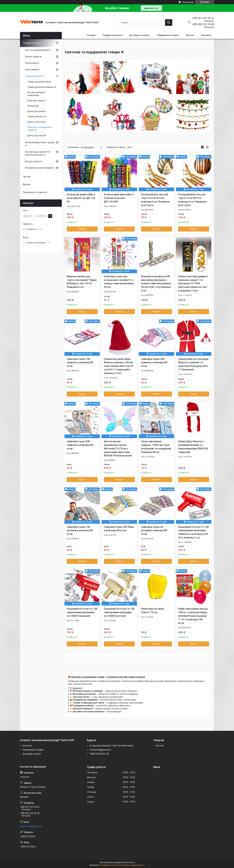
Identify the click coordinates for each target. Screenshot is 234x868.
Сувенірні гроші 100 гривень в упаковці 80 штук (80, 362)
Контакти (206, 35)
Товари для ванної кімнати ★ (42, 87)
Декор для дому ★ (37, 111)
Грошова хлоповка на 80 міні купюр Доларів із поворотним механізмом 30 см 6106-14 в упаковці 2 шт (156, 283)
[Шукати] (169, 23)
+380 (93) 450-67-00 (99, 754)
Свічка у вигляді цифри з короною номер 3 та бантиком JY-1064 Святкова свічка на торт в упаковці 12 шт (193, 283)
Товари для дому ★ (35, 76)
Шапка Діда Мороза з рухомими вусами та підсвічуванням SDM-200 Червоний (193, 447)
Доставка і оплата (32, 754)
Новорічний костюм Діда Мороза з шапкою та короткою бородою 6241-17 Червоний (194, 364)
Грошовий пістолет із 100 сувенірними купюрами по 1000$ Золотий (119, 612)
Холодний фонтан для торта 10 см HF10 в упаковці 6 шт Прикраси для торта (155, 200)
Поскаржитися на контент (110, 865)
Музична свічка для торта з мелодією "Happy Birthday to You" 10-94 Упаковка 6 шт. (82, 282)
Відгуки (27, 184)
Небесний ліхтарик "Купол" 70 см (153, 610)
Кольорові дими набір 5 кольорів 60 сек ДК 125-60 (81, 198)
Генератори (33, 106)
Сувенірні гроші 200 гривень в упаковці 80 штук (154, 362)
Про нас (190, 35)
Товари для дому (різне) (39, 82)
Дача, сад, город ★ (37, 135)
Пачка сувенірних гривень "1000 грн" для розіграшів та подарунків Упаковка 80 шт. (156, 447)
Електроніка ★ (32, 63)
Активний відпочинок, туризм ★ (40, 144)
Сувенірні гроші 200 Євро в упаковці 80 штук (119, 529)
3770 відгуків (188, 2)
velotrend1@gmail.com (100, 750)
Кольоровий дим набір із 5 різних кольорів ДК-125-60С (119, 198)
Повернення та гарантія (35, 192)
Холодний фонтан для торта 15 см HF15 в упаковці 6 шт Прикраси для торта (192, 200)
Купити (82, 229)
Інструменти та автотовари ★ (40, 168)
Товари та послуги (112, 35)
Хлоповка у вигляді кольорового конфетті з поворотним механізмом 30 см (119, 282)
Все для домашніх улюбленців (36, 94)
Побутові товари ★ (37, 101)
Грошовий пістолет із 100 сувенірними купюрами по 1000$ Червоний (82, 612)
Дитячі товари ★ (33, 57)
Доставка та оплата (139, 35)
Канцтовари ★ (32, 70)
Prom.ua (131, 862)
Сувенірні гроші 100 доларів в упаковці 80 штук (80, 530)
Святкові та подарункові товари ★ (39, 129)
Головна (91, 35)
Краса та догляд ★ (37, 122)
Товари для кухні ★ (37, 116)
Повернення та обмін (168, 35)
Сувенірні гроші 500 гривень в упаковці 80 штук (80, 445)
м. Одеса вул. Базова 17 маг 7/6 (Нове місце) (111, 746)
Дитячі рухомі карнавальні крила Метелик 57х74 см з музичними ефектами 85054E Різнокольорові (118, 448)
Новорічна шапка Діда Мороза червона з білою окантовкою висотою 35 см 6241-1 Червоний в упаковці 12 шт (119, 366)
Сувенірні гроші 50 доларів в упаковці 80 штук (154, 530)
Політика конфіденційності (133, 865)
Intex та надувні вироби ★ (38, 50)
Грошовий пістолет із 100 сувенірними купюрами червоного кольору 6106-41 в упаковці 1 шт (193, 532)
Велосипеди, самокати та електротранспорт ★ (38, 153)
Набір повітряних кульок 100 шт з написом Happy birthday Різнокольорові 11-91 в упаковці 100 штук (193, 616)
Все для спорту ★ (34, 161)
